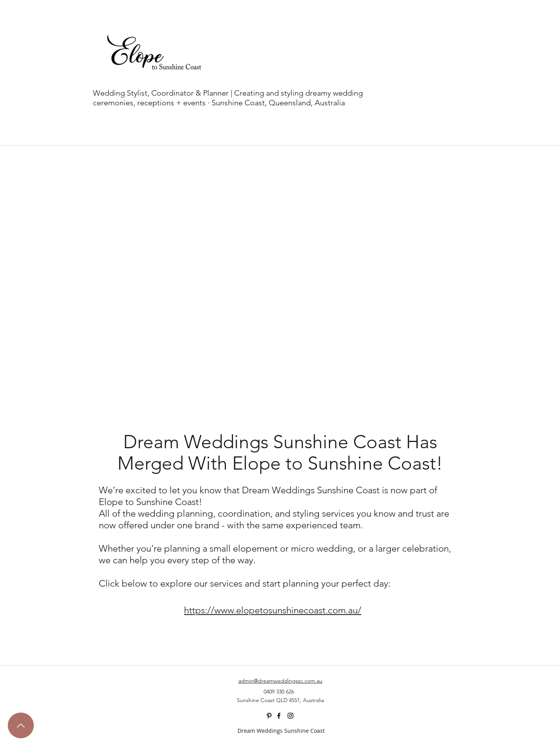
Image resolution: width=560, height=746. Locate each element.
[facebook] (279, 716)
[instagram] (290, 716)
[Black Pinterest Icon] (269, 716)
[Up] (21, 725)
